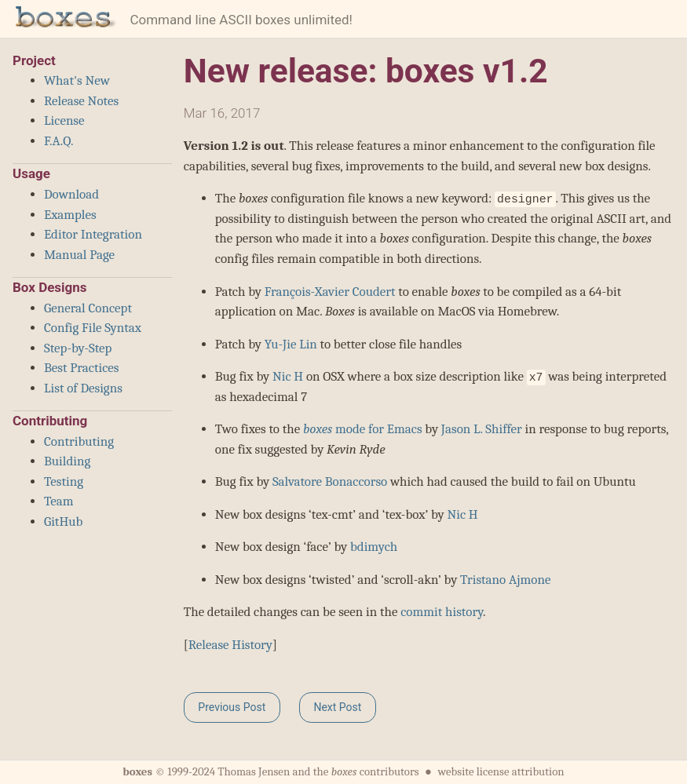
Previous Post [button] (232, 707)
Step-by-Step (78, 348)
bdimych (374, 547)
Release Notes (81, 101)
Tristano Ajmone (505, 580)
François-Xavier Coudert (330, 292)
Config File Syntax (93, 328)
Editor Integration (93, 234)
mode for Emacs (363, 429)
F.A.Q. (58, 141)
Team (59, 501)
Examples (70, 215)
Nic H (288, 376)
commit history (442, 612)
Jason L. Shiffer (482, 429)
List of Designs (83, 388)
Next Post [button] (337, 707)
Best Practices (81, 368)
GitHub (63, 521)
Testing (64, 481)
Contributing (79, 441)
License (64, 120)
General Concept (88, 308)
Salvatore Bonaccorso (330, 481)
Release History (230, 645)
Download (71, 194)
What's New (77, 80)
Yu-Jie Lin (291, 344)
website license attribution (501, 772)
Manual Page (79, 255)
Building (67, 461)
